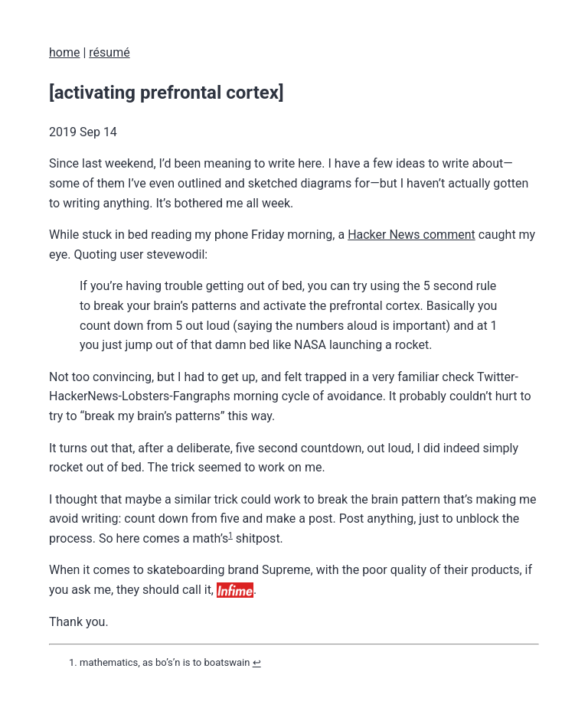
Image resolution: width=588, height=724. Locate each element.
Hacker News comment (412, 235)
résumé (109, 52)
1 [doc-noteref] (230, 535)
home (64, 52)
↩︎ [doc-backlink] (257, 662)
